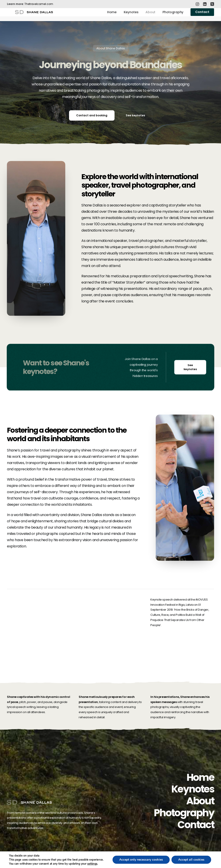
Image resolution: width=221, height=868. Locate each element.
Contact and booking (92, 115)
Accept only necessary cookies (141, 860)
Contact (196, 825)
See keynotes (135, 115)
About (150, 15)
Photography (173, 15)
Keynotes (131, 15)
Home (112, 15)
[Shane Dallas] (30, 15)
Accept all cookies (191, 860)
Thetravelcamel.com (39, 4)
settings (92, 864)
